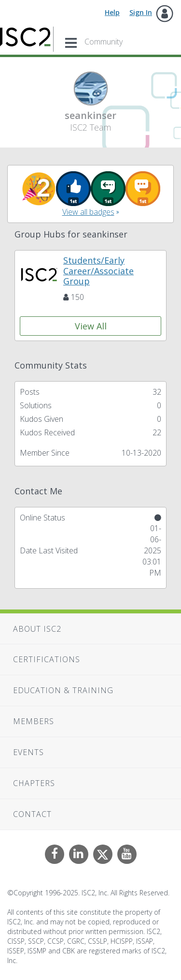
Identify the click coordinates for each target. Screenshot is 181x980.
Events (28, 752)
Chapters (34, 783)
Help (112, 12)
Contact (32, 814)
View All (91, 326)
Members (34, 721)
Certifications (47, 659)
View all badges (88, 212)
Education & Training (63, 690)
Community (104, 42)
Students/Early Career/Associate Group (98, 271)
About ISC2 (37, 629)
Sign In (141, 12)
